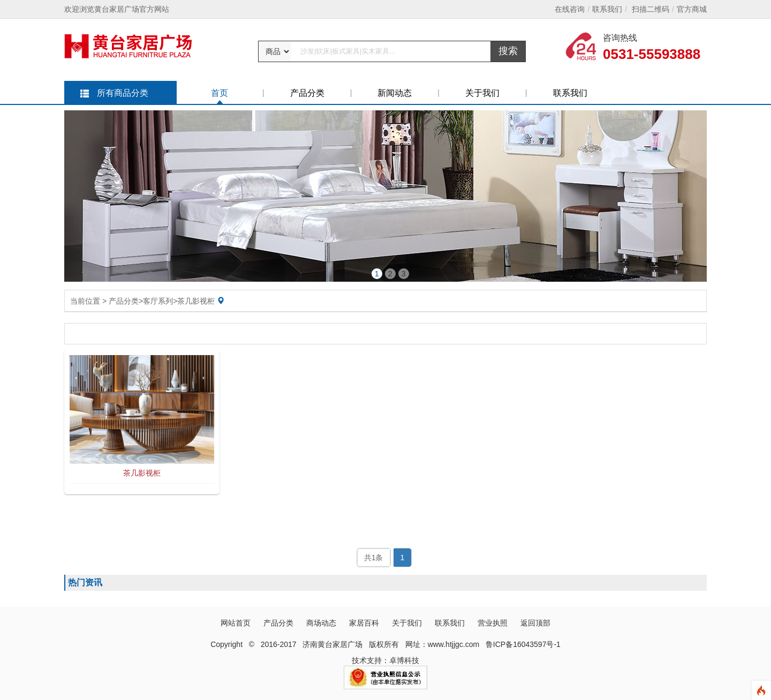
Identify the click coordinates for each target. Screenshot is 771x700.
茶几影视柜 (196, 301)
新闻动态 (395, 93)
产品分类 (307, 93)
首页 (220, 93)
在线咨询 (570, 9)
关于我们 (482, 93)
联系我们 (607, 9)
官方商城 (692, 9)
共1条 (374, 558)
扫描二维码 (651, 9)
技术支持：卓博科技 (385, 660)
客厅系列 (158, 301)
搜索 (508, 51)
